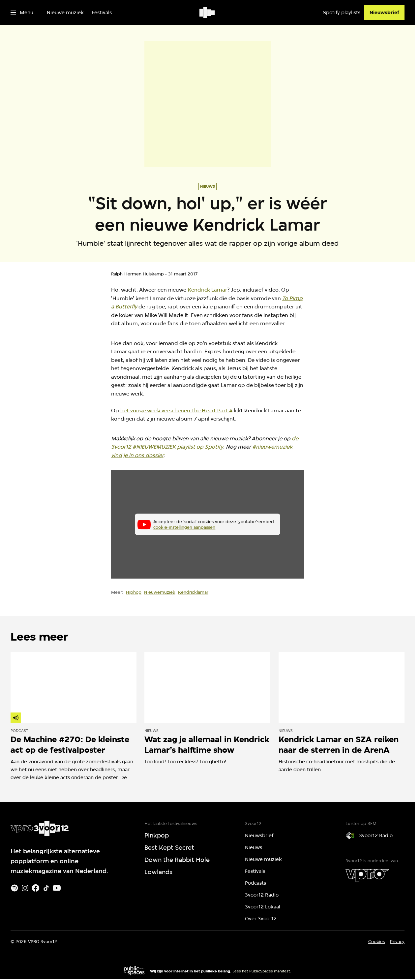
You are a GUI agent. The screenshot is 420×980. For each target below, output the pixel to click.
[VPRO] (367, 875)
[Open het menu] (22, 13)
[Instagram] (25, 888)
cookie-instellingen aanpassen (184, 527)
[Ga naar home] (208, 13)
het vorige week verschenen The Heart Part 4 (176, 411)
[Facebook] (36, 888)
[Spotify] (15, 888)
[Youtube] (57, 888)
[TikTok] (46, 888)
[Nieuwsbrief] (384, 13)
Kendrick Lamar (207, 290)
